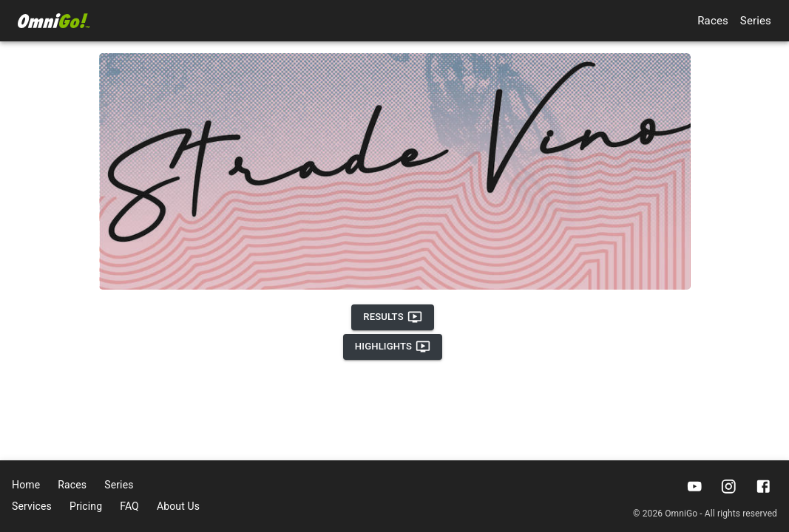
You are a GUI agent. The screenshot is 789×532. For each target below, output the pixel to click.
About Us (178, 506)
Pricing (86, 506)
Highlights (393, 347)
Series (756, 21)
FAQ (129, 506)
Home (26, 485)
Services (32, 506)
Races (713, 21)
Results (392, 317)
